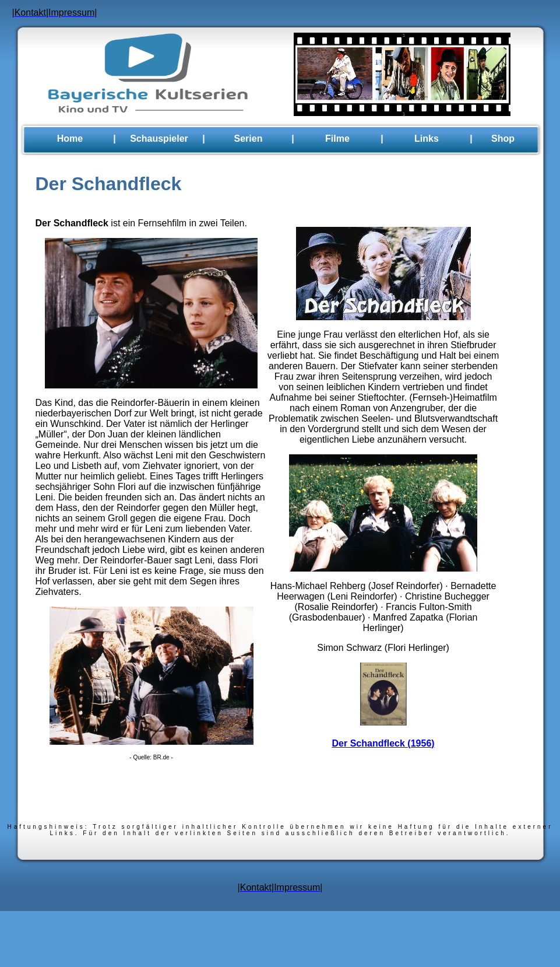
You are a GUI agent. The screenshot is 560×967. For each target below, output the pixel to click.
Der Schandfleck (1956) (383, 743)
